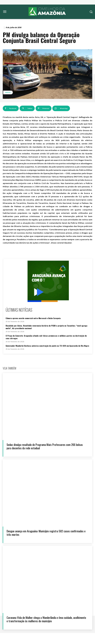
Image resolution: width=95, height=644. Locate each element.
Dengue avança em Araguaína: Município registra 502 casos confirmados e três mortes (46, 533)
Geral (8, 92)
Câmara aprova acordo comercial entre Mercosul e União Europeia (33, 318)
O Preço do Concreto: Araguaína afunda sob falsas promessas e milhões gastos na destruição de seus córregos (46, 337)
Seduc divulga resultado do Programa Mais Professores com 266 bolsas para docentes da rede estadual (45, 446)
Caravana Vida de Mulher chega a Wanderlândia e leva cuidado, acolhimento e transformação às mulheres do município (46, 619)
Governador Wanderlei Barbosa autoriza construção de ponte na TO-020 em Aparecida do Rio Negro (47, 346)
